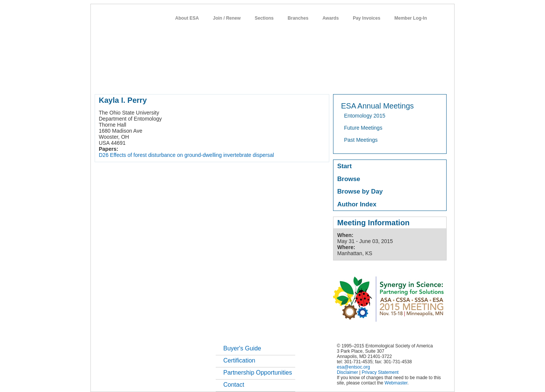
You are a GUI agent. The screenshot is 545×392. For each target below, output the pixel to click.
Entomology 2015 (365, 116)
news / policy (290, 81)
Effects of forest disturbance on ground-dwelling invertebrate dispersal (192, 155)
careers (347, 81)
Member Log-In (411, 18)
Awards (331, 18)
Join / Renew (227, 18)
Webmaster (396, 383)
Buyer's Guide (242, 348)
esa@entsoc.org (353, 367)
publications (254, 81)
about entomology (135, 81)
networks (374, 81)
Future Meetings (363, 128)
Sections (264, 18)
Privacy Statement (380, 372)
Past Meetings (361, 140)
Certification (239, 360)
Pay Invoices (367, 18)
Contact (234, 385)
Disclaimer (347, 372)
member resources (183, 81)
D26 (104, 155)
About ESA (187, 18)
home (101, 81)
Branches (298, 18)
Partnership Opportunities (258, 373)
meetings (222, 81)
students (321, 81)
